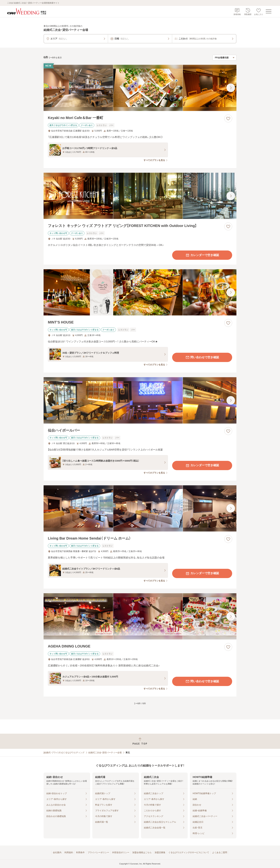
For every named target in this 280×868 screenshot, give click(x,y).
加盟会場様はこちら (142, 852)
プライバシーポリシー (98, 852)
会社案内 (57, 852)
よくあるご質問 (220, 852)
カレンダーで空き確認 (202, 255)
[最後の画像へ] (231, 88)
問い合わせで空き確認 (202, 357)
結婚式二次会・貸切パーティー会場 (105, 753)
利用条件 (80, 852)
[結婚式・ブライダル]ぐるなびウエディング (64, 753)
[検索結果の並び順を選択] (224, 58)
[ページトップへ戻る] (140, 741)
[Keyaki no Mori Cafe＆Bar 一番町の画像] (140, 88)
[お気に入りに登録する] (228, 118)
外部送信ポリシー (121, 852)
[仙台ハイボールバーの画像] (140, 400)
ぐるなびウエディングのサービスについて (189, 852)
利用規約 (69, 852)
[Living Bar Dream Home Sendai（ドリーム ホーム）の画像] (140, 508)
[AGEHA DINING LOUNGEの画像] (140, 616)
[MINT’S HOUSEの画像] (140, 292)
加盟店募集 (160, 852)
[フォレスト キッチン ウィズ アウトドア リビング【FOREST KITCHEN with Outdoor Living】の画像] (140, 196)
